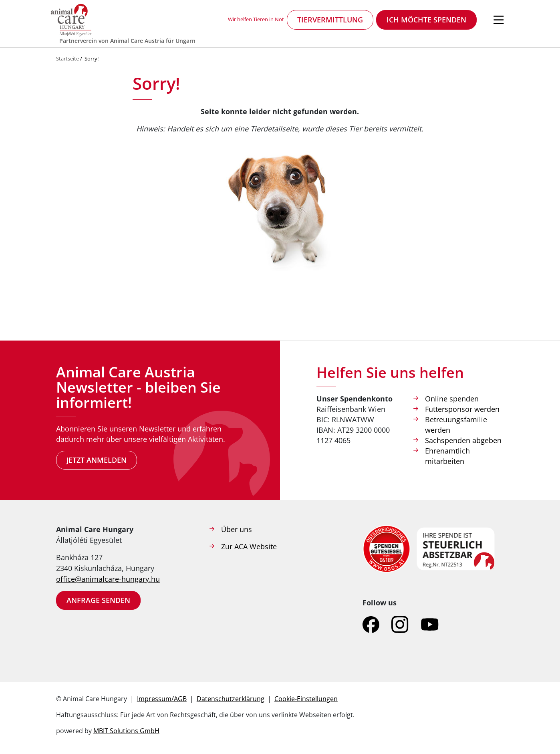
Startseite (67, 58)
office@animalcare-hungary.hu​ (108, 579)
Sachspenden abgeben (463, 440)
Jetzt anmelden (97, 460)
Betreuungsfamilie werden (456, 425)
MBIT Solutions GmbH (126, 731)
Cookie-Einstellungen (306, 699)
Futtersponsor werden (462, 409)
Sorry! (92, 58)
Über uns (237, 529)
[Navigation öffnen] (499, 20)
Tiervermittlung (330, 20)
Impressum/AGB (162, 699)
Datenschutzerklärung (231, 699)
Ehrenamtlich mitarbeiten (447, 456)
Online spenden (452, 399)
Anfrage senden (98, 600)
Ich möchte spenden (426, 20)
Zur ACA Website (249, 546)
